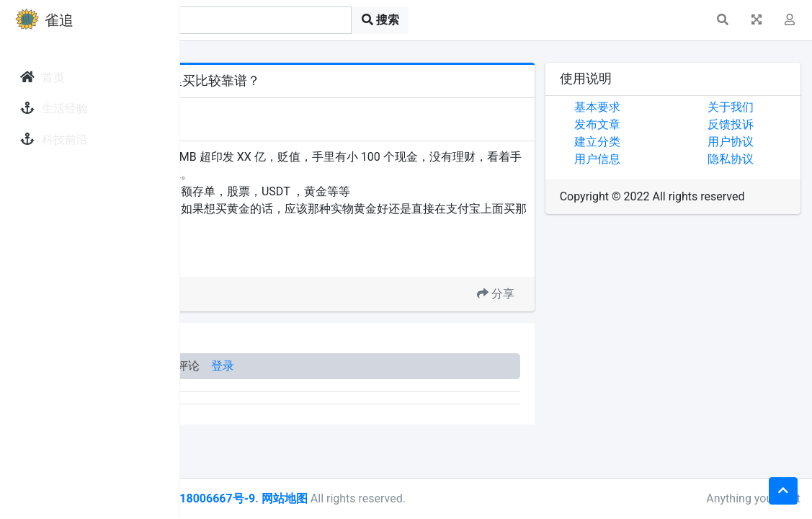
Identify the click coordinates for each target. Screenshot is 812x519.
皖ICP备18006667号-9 (375, 498)
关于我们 (760, 107)
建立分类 (656, 142)
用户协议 (760, 142)
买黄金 (275, 259)
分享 (555, 294)
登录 (402, 366)
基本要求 (656, 107)
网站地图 (463, 498)
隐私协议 (760, 159)
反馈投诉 (760, 124)
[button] (723, 20)
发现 (244, 110)
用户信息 (656, 159)
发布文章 (656, 124)
